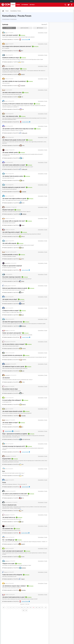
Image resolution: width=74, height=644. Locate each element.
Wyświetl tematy (13, 19)
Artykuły (32, 5)
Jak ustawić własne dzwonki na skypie (12, 411)
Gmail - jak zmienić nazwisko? (10, 35)
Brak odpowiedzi (25, 28)
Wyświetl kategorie (6, 19)
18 (23, 610)
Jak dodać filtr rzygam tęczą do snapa (12, 322)
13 (30, 608)
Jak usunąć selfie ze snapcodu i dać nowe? (14, 221)
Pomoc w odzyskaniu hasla (9, 505)
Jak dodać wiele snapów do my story (12, 93)
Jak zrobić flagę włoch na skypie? (11, 232)
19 (26, 610)
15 (36, 608)
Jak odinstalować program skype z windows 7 (14, 586)
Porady (18, 5)
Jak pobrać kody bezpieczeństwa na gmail (13, 597)
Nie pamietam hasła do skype (10, 389)
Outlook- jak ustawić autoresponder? (12, 333)
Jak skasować (6, 378)
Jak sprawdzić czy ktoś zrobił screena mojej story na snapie (18, 129)
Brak (4, 471)
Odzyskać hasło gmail (8, 210)
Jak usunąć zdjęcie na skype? (10, 423)
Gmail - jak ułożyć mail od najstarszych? (13, 551)
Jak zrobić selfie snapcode (9, 243)
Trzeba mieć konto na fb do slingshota (12, 575)
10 (22, 608)
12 (28, 608)
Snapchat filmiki (7, 459)
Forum (13, 5)
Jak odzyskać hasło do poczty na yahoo (13, 176)
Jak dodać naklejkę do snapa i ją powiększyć (14, 81)
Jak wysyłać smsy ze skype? (10, 299)
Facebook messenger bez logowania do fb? (14, 446)
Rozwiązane (40, 28)
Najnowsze (9, 28)
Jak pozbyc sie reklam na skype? (11, 69)
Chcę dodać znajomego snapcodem (12, 277)
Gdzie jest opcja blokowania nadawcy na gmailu (15, 288)
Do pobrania (25, 5)
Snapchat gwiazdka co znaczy (10, 255)
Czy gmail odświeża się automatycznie (12, 355)
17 (42, 608)
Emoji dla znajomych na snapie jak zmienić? (14, 187)
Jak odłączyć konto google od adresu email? (14, 140)
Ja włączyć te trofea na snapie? (11, 311)
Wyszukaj (44, 24)
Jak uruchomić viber (8, 529)
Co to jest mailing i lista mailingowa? (12, 400)
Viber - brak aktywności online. (10, 116)
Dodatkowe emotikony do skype (11, 58)
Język (71, 1)
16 (39, 608)
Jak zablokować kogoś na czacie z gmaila (13, 367)
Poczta (4, 483)
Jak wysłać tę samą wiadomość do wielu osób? (15, 494)
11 (25, 608)
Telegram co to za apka (8, 564)
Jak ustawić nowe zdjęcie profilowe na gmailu (14, 199)
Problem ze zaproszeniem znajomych (12, 266)
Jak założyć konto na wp (9, 517)
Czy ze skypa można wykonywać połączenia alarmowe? (17, 46)
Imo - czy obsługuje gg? (8, 540)
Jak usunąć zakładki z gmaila (10, 152)
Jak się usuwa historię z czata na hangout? (13, 344)
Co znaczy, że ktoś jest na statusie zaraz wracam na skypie (18, 104)
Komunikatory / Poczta (16, 11)
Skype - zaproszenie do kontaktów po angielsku (15, 434)
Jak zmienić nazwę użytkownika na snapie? (14, 165)
